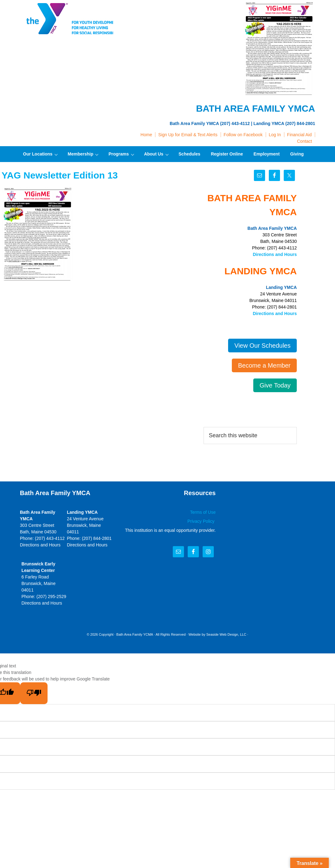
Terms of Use (203, 512)
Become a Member (264, 365)
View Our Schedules (262, 346)
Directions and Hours (275, 254)
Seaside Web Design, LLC (226, 634)
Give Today (275, 385)
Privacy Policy (202, 521)
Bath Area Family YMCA (67, 19)
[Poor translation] (34, 693)
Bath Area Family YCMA (135, 634)
